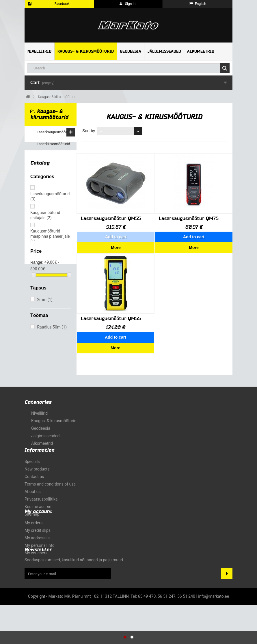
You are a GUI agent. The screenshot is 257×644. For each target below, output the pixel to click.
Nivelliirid (39, 51)
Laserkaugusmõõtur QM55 (111, 218)
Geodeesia (131, 51)
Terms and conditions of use (50, 481)
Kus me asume (38, 504)
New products (37, 466)
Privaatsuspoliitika (41, 496)
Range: (37, 271)
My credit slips (38, 553)
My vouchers (36, 576)
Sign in (127, 4)
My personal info (40, 568)
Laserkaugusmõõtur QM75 (189, 218)
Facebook (62, 4)
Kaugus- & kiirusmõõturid (86, 51)
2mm (45, 308)
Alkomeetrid (201, 51)
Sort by (89, 131)
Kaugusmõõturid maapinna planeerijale (50, 244)
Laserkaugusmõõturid (55, 132)
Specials (32, 459)
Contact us (34, 474)
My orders (33, 546)
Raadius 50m (52, 335)
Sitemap (32, 511)
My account (38, 534)
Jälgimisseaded (164, 51)
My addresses (37, 561)
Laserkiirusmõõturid (53, 144)
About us (33, 489)
